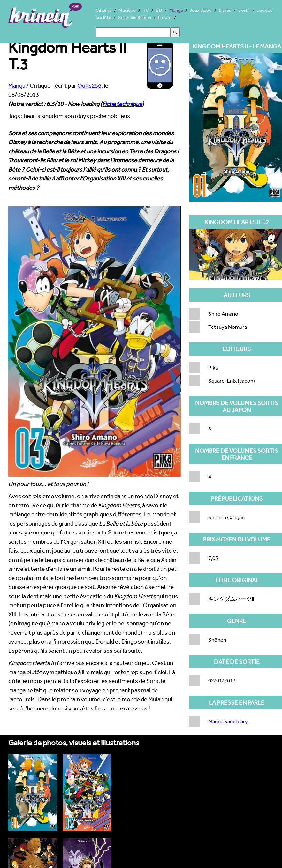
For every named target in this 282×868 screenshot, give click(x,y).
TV (146, 10)
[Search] (133, 32)
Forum (165, 17)
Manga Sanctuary (228, 721)
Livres (225, 10)
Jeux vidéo (201, 10)
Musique (127, 10)
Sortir (244, 10)
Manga (176, 10)
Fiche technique (122, 104)
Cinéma (104, 10)
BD (159, 10)
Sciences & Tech (135, 17)
